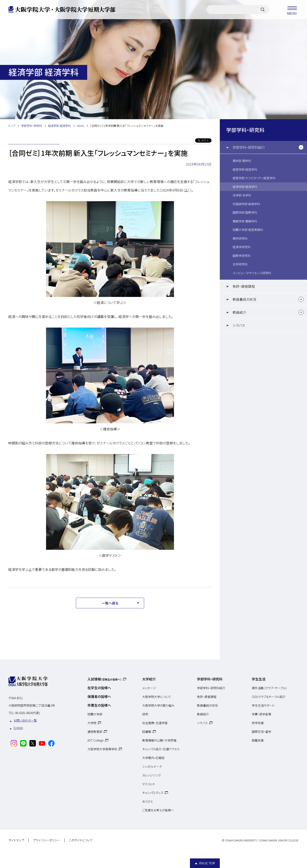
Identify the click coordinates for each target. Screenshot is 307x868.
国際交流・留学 (261, 732)
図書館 (147, 732)
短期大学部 (95, 714)
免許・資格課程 (244, 286)
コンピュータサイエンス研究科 (252, 273)
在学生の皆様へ (99, 688)
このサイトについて (81, 840)
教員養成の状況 (244, 299)
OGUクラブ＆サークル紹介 (269, 697)
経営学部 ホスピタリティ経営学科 (254, 178)
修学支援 (258, 723)
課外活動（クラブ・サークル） (269, 688)
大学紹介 (149, 679)
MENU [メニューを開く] (292, 10)
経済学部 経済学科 (245, 187)
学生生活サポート (263, 705)
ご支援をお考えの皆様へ (158, 810)
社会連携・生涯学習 (155, 723)
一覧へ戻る (110, 603)
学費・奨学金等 (261, 714)
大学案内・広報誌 (153, 758)
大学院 (92, 723)
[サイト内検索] (263, 10)
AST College (96, 740)
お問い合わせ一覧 (25, 720)
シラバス (239, 325)
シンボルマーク (152, 766)
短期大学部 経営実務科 (248, 230)
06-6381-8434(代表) (28, 713)
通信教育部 (95, 732)
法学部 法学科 (242, 195)
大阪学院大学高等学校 (102, 749)
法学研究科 (240, 264)
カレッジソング (151, 775)
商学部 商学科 (242, 161)
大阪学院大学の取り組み (158, 705)
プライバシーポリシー (46, 840)
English (18, 728)
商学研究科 (240, 238)
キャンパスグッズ (153, 793)
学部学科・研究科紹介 (249, 147)
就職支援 (258, 740)
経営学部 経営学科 (245, 169)
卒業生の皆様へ (99, 705)
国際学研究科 (242, 256)
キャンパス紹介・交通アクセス (161, 749)
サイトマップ (16, 840)
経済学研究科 (242, 247)
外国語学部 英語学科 (246, 204)
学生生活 (259, 679)
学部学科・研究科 (245, 130)
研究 (145, 714)
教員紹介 (239, 312)
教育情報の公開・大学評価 (159, 740)
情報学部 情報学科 (245, 221)
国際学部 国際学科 (245, 212)
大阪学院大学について (157, 697)
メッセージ (149, 688)
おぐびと (148, 801)
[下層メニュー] (301, 147)
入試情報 (104, 679)
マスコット (149, 784)
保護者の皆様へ (99, 696)
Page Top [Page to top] (207, 863)
